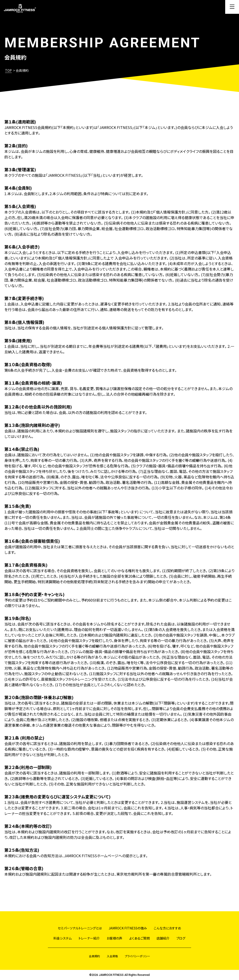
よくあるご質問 (139, 938)
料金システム (63, 938)
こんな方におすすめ (168, 928)
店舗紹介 (163, 938)
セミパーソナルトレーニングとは (80, 928)
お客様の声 (114, 938)
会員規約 (94, 956)
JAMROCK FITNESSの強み (128, 928)
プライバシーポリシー (137, 956)
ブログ (181, 938)
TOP (8, 70)
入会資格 (112, 956)
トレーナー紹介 (89, 938)
